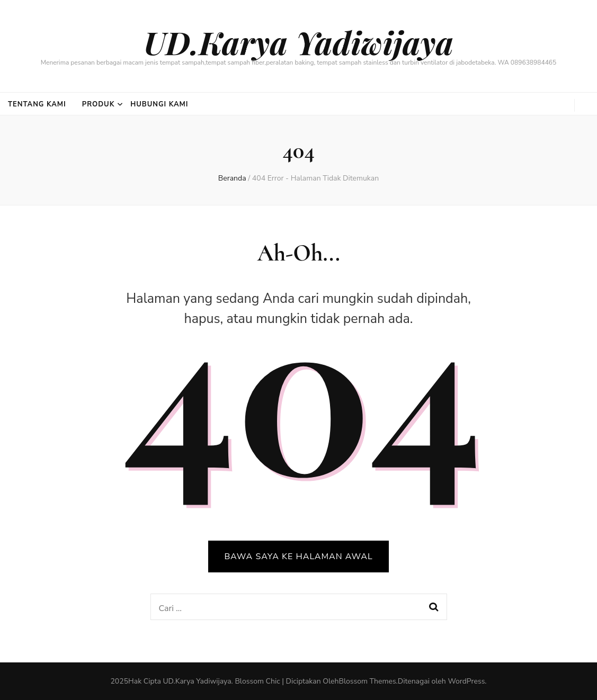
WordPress (466, 681)
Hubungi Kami (159, 104)
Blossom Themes (367, 681)
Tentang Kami (37, 104)
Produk (99, 104)
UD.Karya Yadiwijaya (298, 42)
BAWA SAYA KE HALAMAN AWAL (298, 557)
